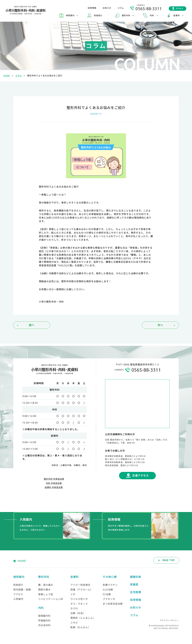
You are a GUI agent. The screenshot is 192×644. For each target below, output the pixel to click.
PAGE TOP (169, 560)
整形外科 (44, 577)
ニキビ (74, 623)
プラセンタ (109, 599)
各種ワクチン (110, 585)
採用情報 (92, 8)
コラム (121, 8)
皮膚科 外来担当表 (54, 487)
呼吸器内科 (44, 621)
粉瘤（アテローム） (82, 590)
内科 (41, 608)
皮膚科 (75, 577)
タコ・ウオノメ (79, 604)
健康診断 (136, 577)
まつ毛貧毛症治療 (113, 604)
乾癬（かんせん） (80, 627)
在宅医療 (136, 592)
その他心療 (110, 577)
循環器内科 (44, 616)
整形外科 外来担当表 (54, 479)
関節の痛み (44, 590)
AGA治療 (108, 590)
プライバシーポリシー (169, 620)
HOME (7, 76)
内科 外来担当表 (54, 483)
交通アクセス (141, 475)
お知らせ (107, 8)
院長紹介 (98, 15)
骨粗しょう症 (46, 594)
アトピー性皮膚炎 (80, 585)
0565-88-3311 (149, 9)
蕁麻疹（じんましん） (83, 618)
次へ (160, 325)
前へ (32, 325)
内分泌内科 (44, 625)
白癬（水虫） (78, 613)
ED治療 (107, 594)
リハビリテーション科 (51, 599)
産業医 (134, 584)
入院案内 (18, 599)
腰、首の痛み (46, 585)
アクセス (179, 8)
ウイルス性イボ (79, 599)
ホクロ (74, 608)
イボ (73, 594)
